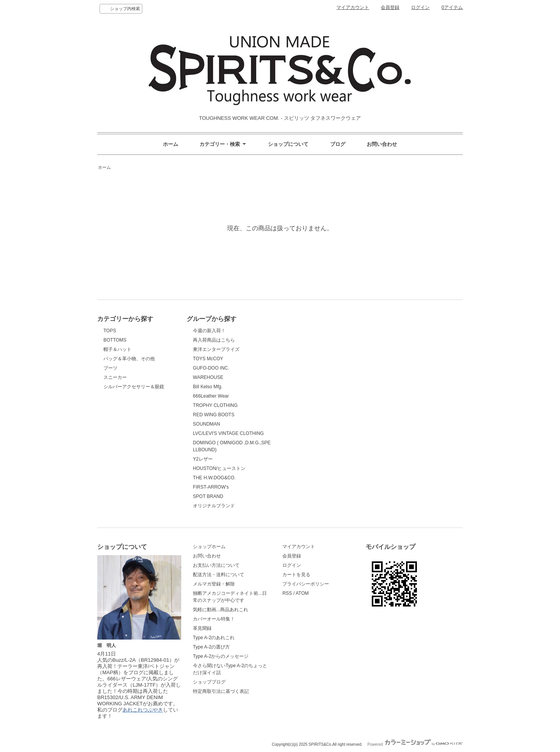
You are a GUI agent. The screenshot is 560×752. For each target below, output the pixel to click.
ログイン (420, 7)
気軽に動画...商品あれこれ (220, 610)
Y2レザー (203, 459)
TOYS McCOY (208, 359)
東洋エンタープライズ (216, 349)
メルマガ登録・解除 (214, 584)
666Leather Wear (211, 396)
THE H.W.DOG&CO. (214, 478)
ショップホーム (209, 547)
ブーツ (110, 368)
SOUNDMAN (206, 424)
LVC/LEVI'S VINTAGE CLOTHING (228, 433)
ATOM (302, 593)
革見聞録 (202, 628)
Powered (415, 744)
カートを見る (296, 575)
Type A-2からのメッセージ (221, 656)
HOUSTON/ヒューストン (219, 468)
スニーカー (115, 377)
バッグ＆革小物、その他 (129, 359)
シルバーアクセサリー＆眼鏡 (134, 387)
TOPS (110, 331)
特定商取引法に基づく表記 (221, 691)
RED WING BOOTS (214, 415)
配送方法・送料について (219, 575)
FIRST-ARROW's (211, 487)
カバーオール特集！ (214, 619)
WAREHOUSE (208, 377)
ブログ (338, 144)
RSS (287, 593)
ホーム (171, 144)
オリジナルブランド (214, 506)
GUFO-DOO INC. (211, 368)
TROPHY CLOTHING (215, 405)
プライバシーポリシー (306, 584)
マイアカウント (353, 7)
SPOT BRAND (208, 496)
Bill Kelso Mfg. (208, 387)
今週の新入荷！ (209, 331)
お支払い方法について (216, 565)
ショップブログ (209, 682)
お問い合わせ (382, 144)
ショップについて (288, 144)
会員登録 (390, 7)
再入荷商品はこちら (214, 340)
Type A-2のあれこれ (214, 638)
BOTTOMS (115, 340)
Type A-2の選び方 (211, 647)
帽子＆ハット (117, 349)
